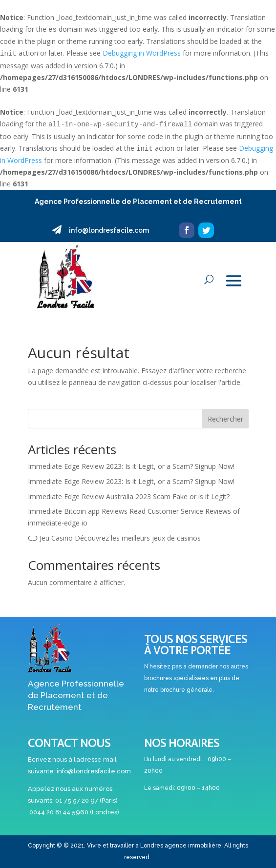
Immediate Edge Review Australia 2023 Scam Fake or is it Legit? (129, 496)
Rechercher (225, 419)
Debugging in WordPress (142, 53)
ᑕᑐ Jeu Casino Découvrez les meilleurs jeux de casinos (114, 538)
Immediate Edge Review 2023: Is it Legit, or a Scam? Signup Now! (131, 466)
